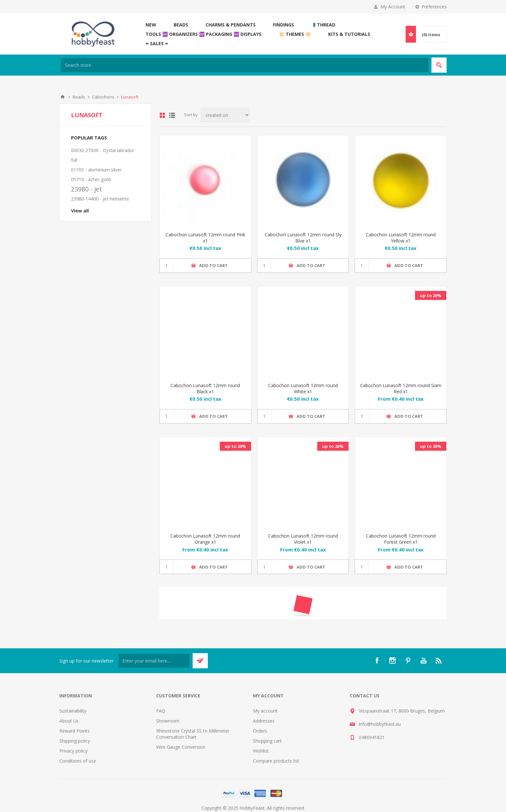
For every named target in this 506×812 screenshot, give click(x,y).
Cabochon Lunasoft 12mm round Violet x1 (303, 539)
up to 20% (431, 295)
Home (63, 97)
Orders (260, 731)
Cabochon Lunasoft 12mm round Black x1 (205, 388)
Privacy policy (73, 751)
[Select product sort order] (225, 115)
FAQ (161, 711)
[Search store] (245, 65)
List (172, 115)
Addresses (264, 721)
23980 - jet (86, 189)
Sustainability (73, 711)
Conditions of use (78, 761)
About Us (69, 721)
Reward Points (75, 731)
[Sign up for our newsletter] (154, 661)
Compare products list (276, 761)
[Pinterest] (408, 661)
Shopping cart (267, 741)
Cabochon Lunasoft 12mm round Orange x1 (205, 539)
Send (200, 661)
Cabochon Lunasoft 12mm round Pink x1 (205, 238)
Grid (162, 115)
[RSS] (439, 661)
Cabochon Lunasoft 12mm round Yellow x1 (401, 238)
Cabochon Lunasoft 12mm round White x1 (303, 388)
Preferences (434, 7)
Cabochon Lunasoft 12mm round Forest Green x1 (401, 539)
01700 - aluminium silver (96, 170)
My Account (393, 7)
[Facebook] (377, 661)
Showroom (168, 721)
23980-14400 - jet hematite (100, 199)
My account (265, 711)
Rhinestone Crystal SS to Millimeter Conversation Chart (193, 734)
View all (80, 211)
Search (439, 65)
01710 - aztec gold (91, 179)
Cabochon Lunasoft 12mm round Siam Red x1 (401, 388)
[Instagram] (392, 661)
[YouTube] (423, 661)
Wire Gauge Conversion (181, 747)
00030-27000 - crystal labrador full (103, 155)
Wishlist (261, 751)
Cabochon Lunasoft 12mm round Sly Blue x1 (303, 238)
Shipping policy (75, 741)
